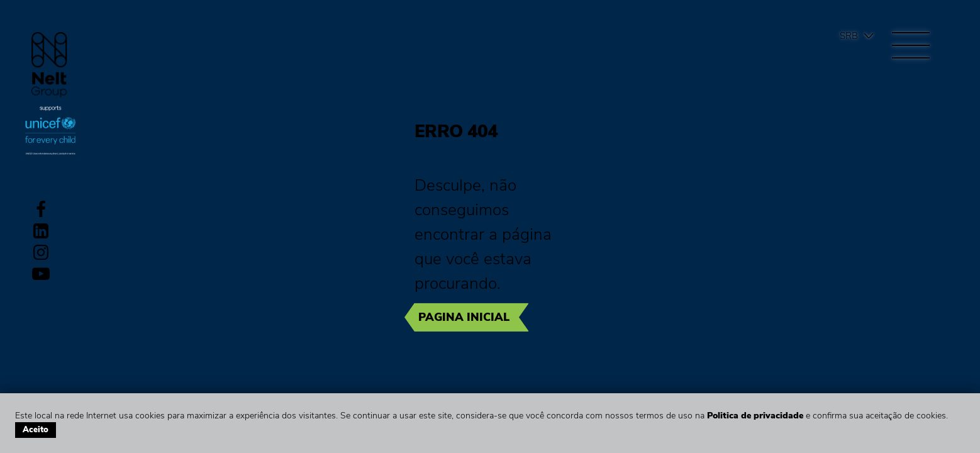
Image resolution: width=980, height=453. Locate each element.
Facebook (41, 210)
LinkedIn (41, 231)
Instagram (41, 252)
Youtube (41, 274)
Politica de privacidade (755, 416)
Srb (849, 36)
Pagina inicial (464, 317)
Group (49, 64)
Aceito (36, 430)
